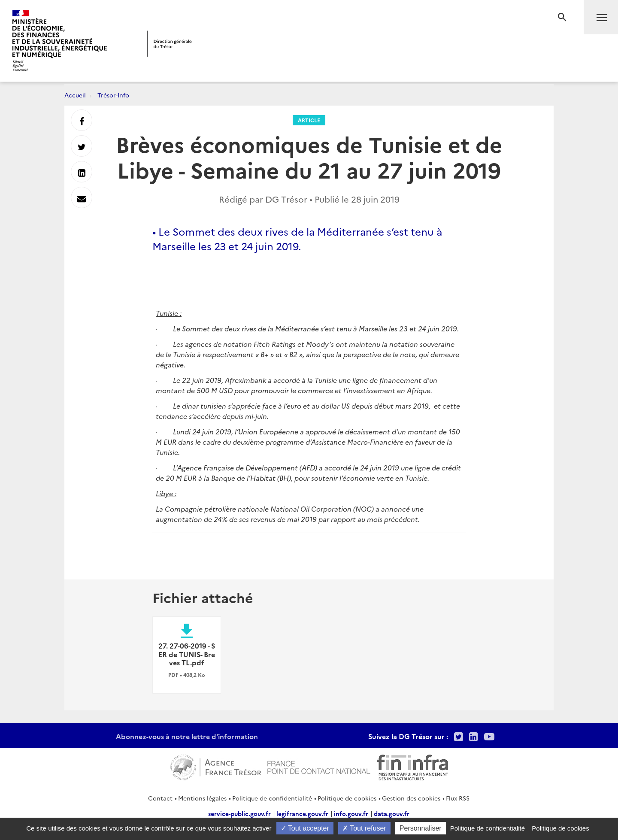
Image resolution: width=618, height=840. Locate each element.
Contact (160, 798)
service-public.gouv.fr (239, 813)
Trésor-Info (113, 95)
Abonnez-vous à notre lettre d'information (187, 736)
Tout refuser (364, 828)
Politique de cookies (347, 798)
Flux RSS (458, 798)
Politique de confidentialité (272, 798)
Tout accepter (305, 828)
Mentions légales (202, 798)
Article (309, 120)
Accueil (75, 95)
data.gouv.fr (392, 813)
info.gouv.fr (351, 813)
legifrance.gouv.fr (302, 813)
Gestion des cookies (411, 798)
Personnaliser (421, 828)
